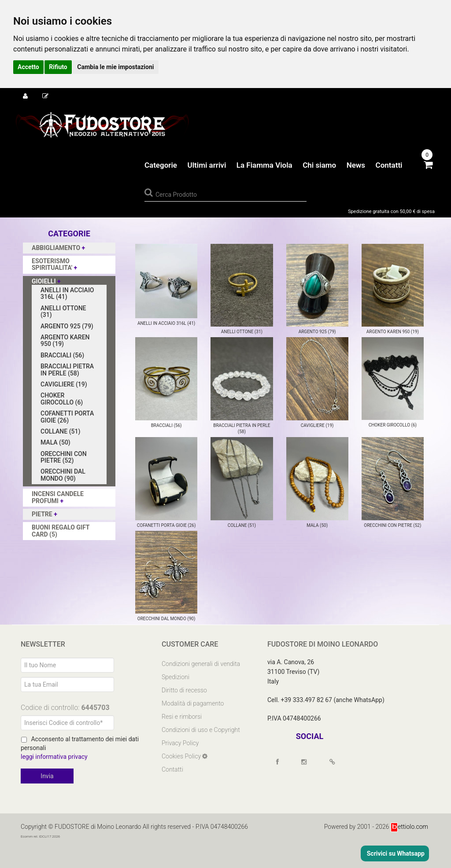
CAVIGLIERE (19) (64, 384)
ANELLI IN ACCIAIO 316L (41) (67, 293)
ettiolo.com (409, 826)
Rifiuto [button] (58, 67)
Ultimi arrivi (207, 165)
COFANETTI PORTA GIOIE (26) (67, 417)
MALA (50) (55, 442)
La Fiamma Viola (264, 165)
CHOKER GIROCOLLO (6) (62, 399)
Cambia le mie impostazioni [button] (115, 67)
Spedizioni (176, 677)
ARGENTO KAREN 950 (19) (65, 340)
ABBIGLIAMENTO (57, 248)
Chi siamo (319, 165)
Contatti (389, 165)
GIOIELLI (44, 281)
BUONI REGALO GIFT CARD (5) (61, 531)
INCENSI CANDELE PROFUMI (58, 497)
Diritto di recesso (184, 690)
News (356, 165)
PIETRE (43, 514)
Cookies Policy (182, 756)
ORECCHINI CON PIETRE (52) (64, 457)
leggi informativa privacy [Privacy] (54, 757)
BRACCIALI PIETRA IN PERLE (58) (67, 370)
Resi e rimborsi (182, 717)
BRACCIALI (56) (62, 355)
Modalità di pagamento (193, 703)
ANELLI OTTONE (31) (63, 311)
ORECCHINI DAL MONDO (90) (63, 475)
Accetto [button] (28, 67)
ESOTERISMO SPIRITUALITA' (53, 264)
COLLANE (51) (60, 431)
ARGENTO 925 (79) (67, 326)
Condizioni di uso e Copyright (201, 730)
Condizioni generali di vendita (201, 664)
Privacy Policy (180, 743)
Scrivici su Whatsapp (395, 853)
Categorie (161, 165)
